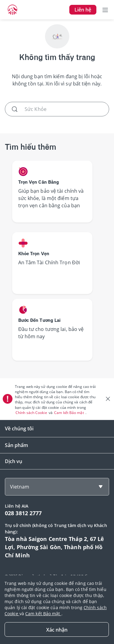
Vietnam (20, 487)
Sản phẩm (16, 445)
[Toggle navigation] (105, 10)
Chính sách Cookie (32, 413)
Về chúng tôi (19, 429)
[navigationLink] (12, 10)
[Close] (57, 629)
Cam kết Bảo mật (69, 413)
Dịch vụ (14, 461)
